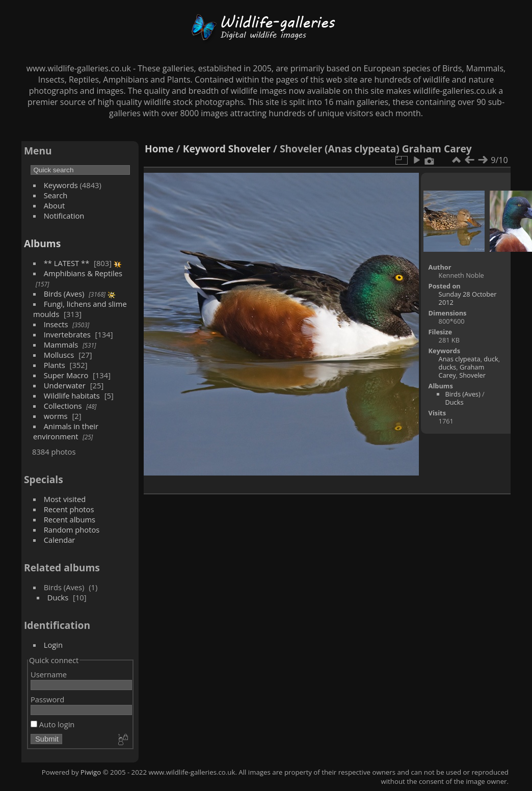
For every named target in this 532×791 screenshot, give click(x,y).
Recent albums (70, 519)
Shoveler (249, 149)
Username (49, 674)
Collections (63, 406)
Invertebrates (67, 334)
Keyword (204, 149)
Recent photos (69, 509)
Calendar (60, 540)
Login (53, 645)
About (54, 205)
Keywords (61, 185)
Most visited (65, 499)
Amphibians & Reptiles (83, 273)
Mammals (61, 345)
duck (491, 359)
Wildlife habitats (72, 395)
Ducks (58, 597)
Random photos (72, 530)
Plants (55, 365)
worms (56, 416)
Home (159, 149)
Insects (56, 324)
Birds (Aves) (64, 294)
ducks (448, 367)
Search (56, 195)
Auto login (52, 724)
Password (47, 699)
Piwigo (91, 772)
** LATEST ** (67, 263)
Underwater (65, 385)
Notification (64, 216)
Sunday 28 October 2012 (468, 298)
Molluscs (59, 355)
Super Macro (66, 375)
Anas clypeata (460, 359)
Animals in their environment (66, 431)
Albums (42, 243)
